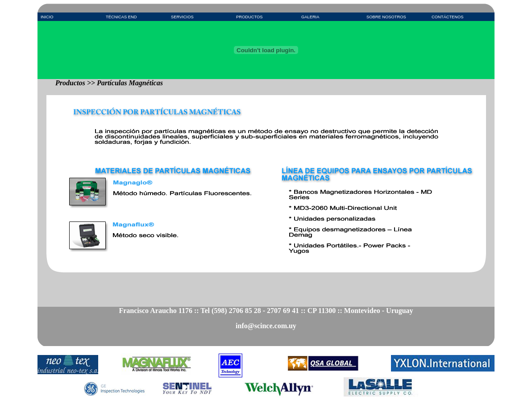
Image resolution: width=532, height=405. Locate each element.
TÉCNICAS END (121, 17)
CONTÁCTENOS (448, 17)
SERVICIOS (182, 17)
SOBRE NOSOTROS (386, 17)
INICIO (47, 17)
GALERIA (310, 17)
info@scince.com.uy (266, 326)
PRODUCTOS (249, 17)
